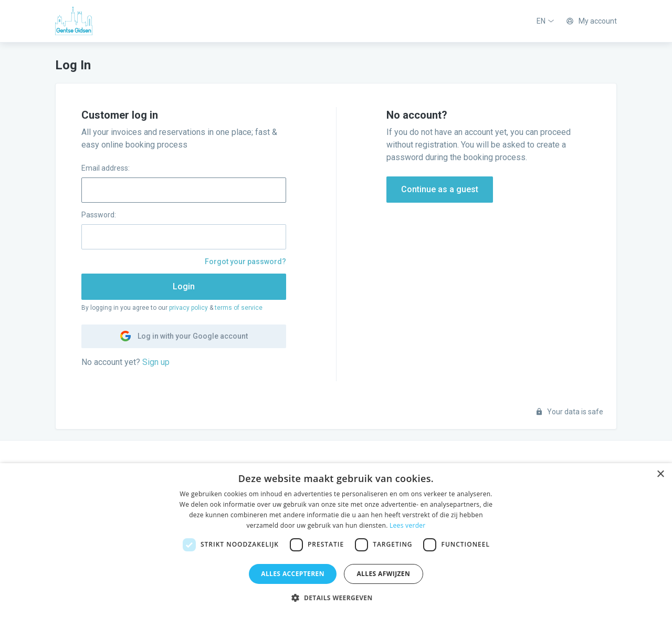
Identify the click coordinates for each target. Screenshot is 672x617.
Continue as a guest (440, 189)
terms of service (239, 308)
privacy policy (188, 308)
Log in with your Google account (184, 336)
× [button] (660, 474)
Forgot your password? (245, 262)
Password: (99, 215)
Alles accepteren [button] (293, 574)
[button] (336, 598)
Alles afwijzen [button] (383, 574)
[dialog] (336, 540)
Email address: (106, 168)
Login (184, 286)
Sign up (156, 362)
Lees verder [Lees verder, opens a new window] (408, 525)
